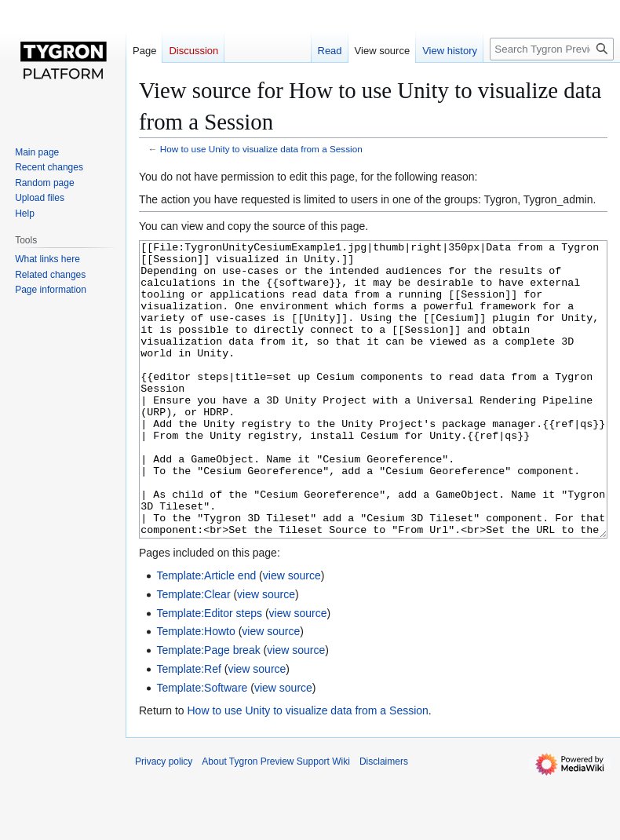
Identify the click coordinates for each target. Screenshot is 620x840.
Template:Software (202, 747)
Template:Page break (208, 709)
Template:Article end (206, 634)
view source (292, 634)
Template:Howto (195, 690)
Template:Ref (188, 728)
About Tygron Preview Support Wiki (276, 820)
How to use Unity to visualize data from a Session (261, 149)
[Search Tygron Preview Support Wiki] (552, 49)
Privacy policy (164, 820)
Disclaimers (384, 820)
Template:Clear (193, 653)
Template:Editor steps (209, 672)
